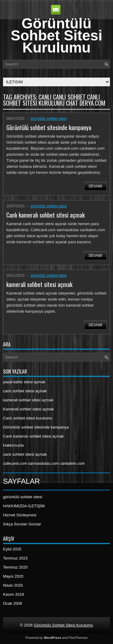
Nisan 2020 (13, 585)
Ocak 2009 (13, 603)
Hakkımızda (13, 445)
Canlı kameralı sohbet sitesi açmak (46, 215)
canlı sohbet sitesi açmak (25, 391)
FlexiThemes (78, 638)
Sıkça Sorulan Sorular (22, 524)
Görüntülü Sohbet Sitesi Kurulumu (56, 35)
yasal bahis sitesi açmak (24, 382)
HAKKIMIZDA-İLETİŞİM (24, 506)
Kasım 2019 (13, 594)
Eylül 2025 (12, 549)
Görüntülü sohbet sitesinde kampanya (49, 127)
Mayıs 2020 (13, 576)
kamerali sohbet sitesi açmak (39, 284)
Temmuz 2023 (15, 558)
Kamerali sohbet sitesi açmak (28, 409)
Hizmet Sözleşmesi (20, 515)
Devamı (95, 186)
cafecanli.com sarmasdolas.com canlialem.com (44, 463)
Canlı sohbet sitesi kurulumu (28, 418)
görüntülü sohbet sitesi (49, 119)
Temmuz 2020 (15, 567)
